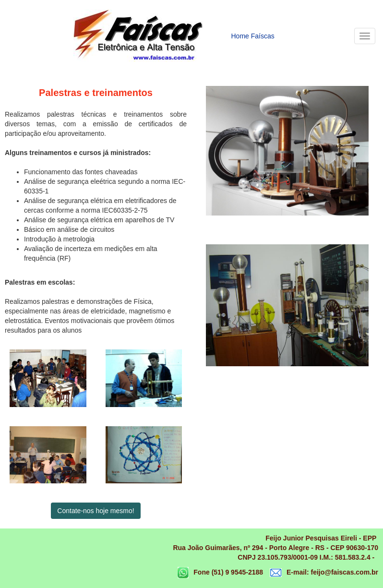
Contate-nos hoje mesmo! (96, 511)
